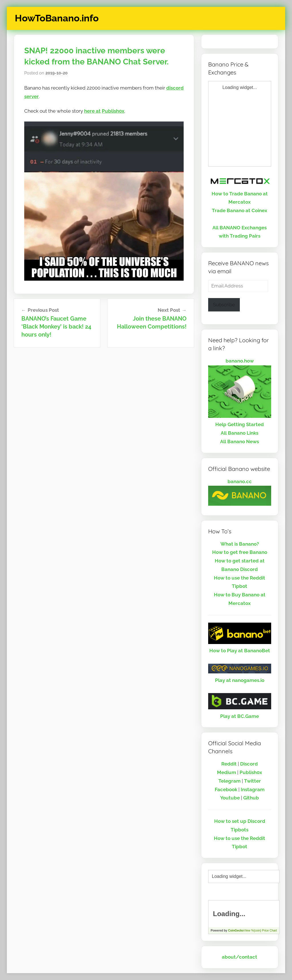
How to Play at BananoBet (240, 651)
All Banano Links (240, 433)
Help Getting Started (240, 424)
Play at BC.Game (240, 716)
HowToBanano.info (57, 18)
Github (251, 798)
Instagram (253, 789)
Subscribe (224, 305)
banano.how (240, 361)
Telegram (230, 781)
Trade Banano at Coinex (240, 210)
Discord (249, 764)
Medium (227, 772)
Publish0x (113, 111)
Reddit (229, 764)
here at (92, 111)
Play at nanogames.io (240, 680)
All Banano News (240, 442)
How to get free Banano (240, 552)
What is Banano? (240, 544)
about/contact (240, 957)
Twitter (253, 781)
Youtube (230, 798)
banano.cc (240, 481)
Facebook (226, 789)
